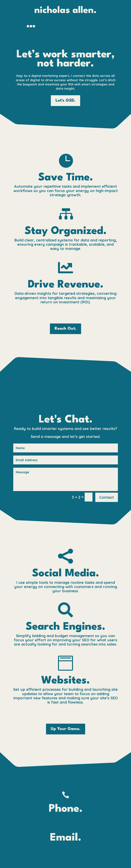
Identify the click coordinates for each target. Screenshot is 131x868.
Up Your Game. (66, 729)
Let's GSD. (65, 101)
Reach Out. (65, 329)
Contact (107, 497)
